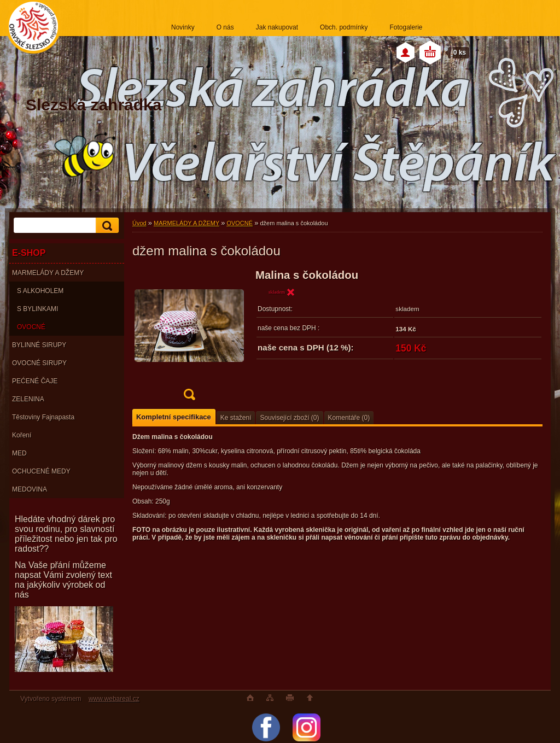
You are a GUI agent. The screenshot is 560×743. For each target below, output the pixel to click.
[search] (106, 226)
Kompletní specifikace (174, 417)
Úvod (139, 223)
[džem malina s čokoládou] (189, 338)
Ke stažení (236, 418)
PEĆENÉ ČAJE (35, 381)
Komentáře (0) (349, 418)
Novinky (183, 27)
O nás (225, 27)
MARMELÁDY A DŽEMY (48, 273)
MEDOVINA (30, 489)
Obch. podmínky (344, 27)
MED (19, 453)
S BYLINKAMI (37, 309)
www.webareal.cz (114, 699)
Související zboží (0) (289, 418)
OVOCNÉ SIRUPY (39, 363)
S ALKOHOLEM (40, 291)
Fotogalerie (406, 27)
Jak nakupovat (277, 27)
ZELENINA (28, 399)
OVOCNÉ (31, 327)
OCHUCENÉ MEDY (41, 471)
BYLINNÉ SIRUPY (39, 345)
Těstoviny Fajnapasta (43, 417)
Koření (22, 435)
